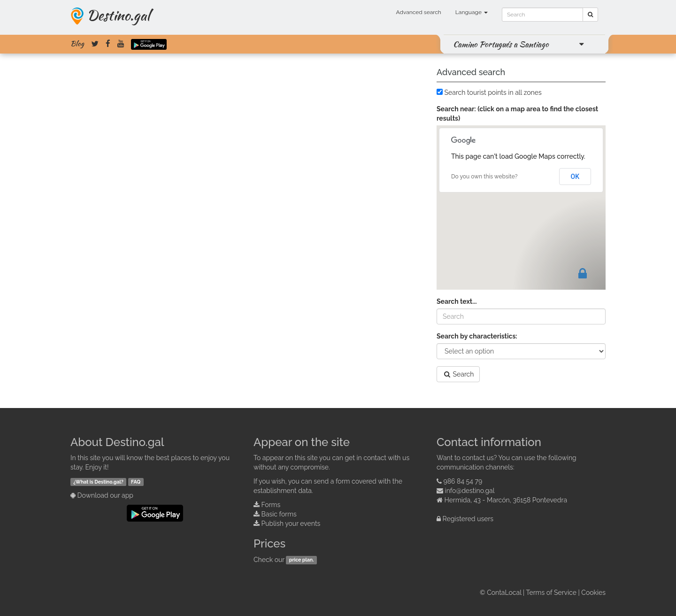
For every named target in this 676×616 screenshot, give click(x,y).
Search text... (457, 301)
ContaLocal (504, 593)
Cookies (593, 593)
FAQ (136, 482)
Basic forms (279, 514)
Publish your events (291, 524)
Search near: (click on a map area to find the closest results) (517, 114)
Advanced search (419, 12)
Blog (77, 44)
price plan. (302, 560)
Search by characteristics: (477, 336)
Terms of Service (551, 593)
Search (458, 374)
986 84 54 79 (463, 481)
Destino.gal (118, 15)
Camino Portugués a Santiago (501, 44)
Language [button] (472, 12)
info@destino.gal (470, 491)
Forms (271, 505)
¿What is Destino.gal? (98, 482)
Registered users (468, 519)
